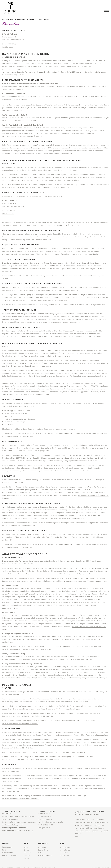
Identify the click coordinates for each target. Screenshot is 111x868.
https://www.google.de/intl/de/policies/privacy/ (20, 799)
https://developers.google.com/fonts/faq (68, 757)
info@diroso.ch (8, 47)
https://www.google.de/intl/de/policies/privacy (20, 723)
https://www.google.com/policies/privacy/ (47, 760)
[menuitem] (10, 851)
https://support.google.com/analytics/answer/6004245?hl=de (26, 649)
